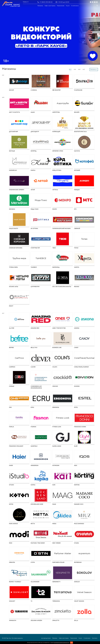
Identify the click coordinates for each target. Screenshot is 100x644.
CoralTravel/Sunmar (81, 367)
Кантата (77, 151)
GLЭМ (76, 446)
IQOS (76, 466)
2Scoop (11, 90)
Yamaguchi (13, 621)
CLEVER (33, 367)
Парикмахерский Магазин (61, 229)
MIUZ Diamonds (79, 524)
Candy (76, 348)
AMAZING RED (35, 328)
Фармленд (56, 267)
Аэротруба (56, 112)
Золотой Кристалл (80, 132)
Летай (33, 190)
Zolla (76, 621)
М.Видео (77, 190)
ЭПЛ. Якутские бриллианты (62, 287)
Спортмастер (35, 248)
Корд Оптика (57, 170)
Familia (11, 427)
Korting (77, 485)
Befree (11, 348)
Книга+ (33, 170)
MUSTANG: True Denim (38, 543)
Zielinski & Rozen (36, 621)
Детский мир (13, 132)
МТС (75, 209)
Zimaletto (56, 621)
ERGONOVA (56, 407)
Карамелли (13, 170)
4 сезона (34, 90)
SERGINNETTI (56, 582)
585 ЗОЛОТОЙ (56, 90)
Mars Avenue (13, 524)
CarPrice (12, 367)
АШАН (33, 112)
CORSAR (12, 386)
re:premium (78, 562)
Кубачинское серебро (17, 190)
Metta (33, 524)
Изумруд (34, 151)
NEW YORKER (56, 543)
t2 (31, 601)
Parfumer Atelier (58, 562)
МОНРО (55, 209)
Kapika (33, 485)
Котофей (77, 170)
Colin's (55, 367)
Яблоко (77, 287)
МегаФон (12, 209)
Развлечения (61, 6)
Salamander (35, 582)
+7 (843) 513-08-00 (46, 2)
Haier (11, 466)
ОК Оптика (34, 229)
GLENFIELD (34, 446)
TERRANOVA (56, 601)
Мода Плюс (35, 209)
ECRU (32, 407)
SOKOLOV (77, 582)
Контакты (95, 638)
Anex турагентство (59, 328)
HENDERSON (35, 466)
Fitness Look (57, 427)
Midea (54, 524)
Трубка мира (13, 267)
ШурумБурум (35, 287)
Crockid (55, 386)
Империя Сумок (58, 151)
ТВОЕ (54, 248)
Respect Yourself (15, 582)
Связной (77, 229)
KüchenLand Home (37, 504)
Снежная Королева (16, 248)
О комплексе (75, 6)
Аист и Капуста (14, 112)
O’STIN (33, 562)
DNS (10, 407)
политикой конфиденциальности (62, 643)
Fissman (33, 427)
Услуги (68, 6)
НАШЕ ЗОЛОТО (14, 229)
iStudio (11, 485)
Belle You (34, 348)
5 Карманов (78, 90)
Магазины (40, 6)
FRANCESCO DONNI (80, 427)
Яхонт (11, 306)
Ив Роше (12, 151)
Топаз (76, 248)
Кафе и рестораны (50, 6)
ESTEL (76, 407)
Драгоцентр (35, 132)
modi (11, 543)
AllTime (12, 328)
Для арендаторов (46, 638)
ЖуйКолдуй (56, 132)
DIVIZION (77, 386)
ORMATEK (12, 562)
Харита (77, 267)
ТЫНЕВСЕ (34, 267)
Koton (11, 504)
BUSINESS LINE (57, 348)
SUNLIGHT (12, 601)
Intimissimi (56, 466)
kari (54, 485)
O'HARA (76, 543)
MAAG (54, 504)
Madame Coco (79, 504)
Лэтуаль (55, 190)
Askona (77, 328)
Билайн (77, 112)
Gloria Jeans (57, 446)
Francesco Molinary (16, 446)
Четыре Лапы (14, 287)
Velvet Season (79, 601)
